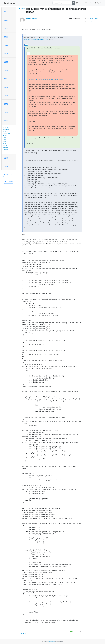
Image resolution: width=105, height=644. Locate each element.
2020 (6, 62)
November (6, 129)
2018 (6, 79)
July (4, 137)
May (5, 141)
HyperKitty (52, 642)
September (7, 133)
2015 (6, 104)
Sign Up (98, 3)
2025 (6, 20)
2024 (6, 29)
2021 (6, 54)
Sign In (91, 3)
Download (9, 182)
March (5, 145)
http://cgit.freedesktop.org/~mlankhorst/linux (46, 79)
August (5, 135)
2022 (6, 45)
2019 (6, 70)
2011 (6, 166)
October (6, 131)
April (5, 143)
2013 (6, 121)
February (6, 147)
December (6, 127)
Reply (23, 633)
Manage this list (81, 3)
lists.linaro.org (10, 3)
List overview (9, 175)
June (5, 139)
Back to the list (90, 22)
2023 (6, 37)
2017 (6, 87)
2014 (6, 112)
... (24, 35)
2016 (6, 96)
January (6, 150)
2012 (6, 158)
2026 (6, 12)
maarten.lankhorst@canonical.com (36, 40)
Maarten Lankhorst (31, 18)
